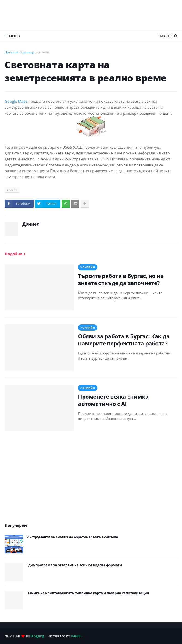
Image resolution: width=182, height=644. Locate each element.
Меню (14, 36)
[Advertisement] (91, 15)
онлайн (43, 52)
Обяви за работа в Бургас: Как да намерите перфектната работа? (124, 340)
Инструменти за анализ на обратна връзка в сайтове (72, 537)
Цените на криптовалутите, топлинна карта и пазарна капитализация (88, 593)
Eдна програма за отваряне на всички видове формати (74, 565)
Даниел (31, 224)
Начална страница (20, 52)
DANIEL (76, 636)
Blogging (37, 636)
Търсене (165, 36)
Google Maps (16, 101)
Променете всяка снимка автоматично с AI (113, 400)
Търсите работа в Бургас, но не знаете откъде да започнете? (121, 279)
